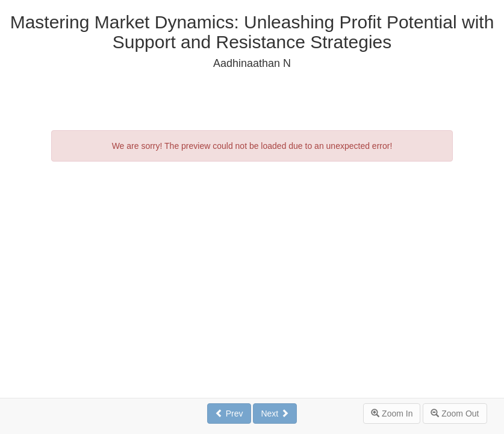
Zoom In (392, 414)
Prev (229, 414)
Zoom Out (455, 414)
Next (275, 414)
